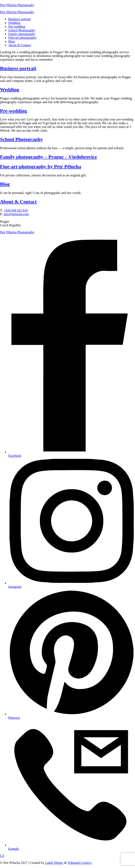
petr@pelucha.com (16, 214)
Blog (11, 41)
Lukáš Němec (54, 863)
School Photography (22, 30)
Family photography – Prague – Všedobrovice (48, 157)
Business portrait (19, 19)
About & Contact (20, 45)
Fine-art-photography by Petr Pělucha (41, 167)
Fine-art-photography (22, 38)
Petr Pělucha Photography (17, 5)
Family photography (22, 34)
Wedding (14, 23)
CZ (2, 856)
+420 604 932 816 (16, 210)
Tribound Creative (79, 863)
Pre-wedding (17, 27)
